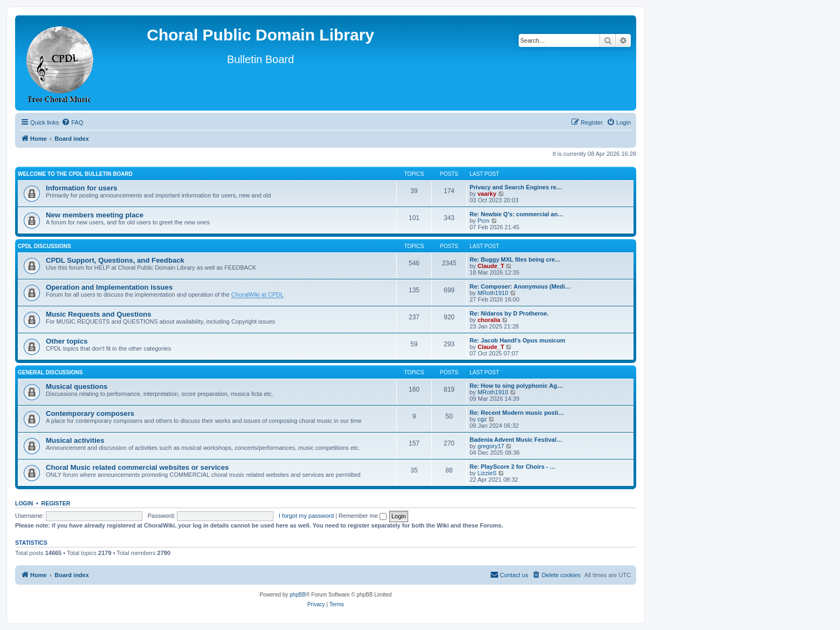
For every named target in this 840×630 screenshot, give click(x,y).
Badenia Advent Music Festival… (516, 440)
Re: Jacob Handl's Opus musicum (517, 340)
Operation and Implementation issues (109, 287)
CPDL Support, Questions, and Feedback (115, 260)
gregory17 (491, 446)
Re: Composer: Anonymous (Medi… (520, 286)
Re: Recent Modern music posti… (517, 413)
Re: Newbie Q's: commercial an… (517, 214)
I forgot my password (306, 516)
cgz (482, 419)
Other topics (67, 341)
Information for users (82, 188)
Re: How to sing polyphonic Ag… (516, 386)
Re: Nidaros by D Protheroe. (509, 313)
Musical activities (75, 440)
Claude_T (491, 266)
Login (24, 503)
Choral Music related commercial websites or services (137, 467)
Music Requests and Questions (99, 314)
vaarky (487, 194)
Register (56, 503)
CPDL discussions (44, 246)
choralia (489, 320)
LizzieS (487, 473)
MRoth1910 (493, 293)
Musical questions (77, 386)
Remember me (363, 516)
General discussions (50, 372)
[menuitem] (72, 122)
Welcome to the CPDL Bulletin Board (75, 174)
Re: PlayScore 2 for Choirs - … (513, 467)
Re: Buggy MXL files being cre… (515, 259)
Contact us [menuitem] (509, 574)
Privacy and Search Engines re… (516, 187)
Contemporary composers (90, 413)
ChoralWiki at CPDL (258, 295)
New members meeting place (95, 215)
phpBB (298, 595)
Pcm (484, 221)
